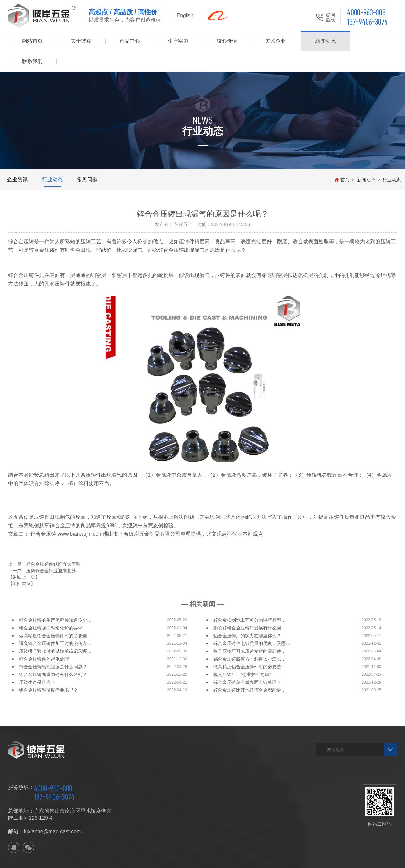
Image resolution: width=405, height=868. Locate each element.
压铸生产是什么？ (37, 662)
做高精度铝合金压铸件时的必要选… (55, 615)
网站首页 (32, 41)
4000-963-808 (366, 12)
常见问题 (87, 159)
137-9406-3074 (368, 22)
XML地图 (124, 860)
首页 (342, 159)
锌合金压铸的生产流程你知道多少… (55, 600)
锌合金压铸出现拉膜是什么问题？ (53, 646)
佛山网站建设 (361, 860)
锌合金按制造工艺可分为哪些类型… (250, 600)
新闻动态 (324, 41)
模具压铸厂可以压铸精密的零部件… (250, 631)
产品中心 (130, 41)
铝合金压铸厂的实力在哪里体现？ (247, 615)
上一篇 (44, 544)
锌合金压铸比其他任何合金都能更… (250, 670)
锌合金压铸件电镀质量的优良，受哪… (252, 623)
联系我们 (373, 41)
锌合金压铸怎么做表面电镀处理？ (247, 662)
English (186, 15)
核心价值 (227, 41)
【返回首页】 (22, 563)
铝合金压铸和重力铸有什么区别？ (53, 654)
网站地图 (103, 860)
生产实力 (178, 41)
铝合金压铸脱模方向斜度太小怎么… (250, 639)
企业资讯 (17, 159)
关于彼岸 (81, 41)
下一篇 (42, 550)
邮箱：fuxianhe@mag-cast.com (44, 811)
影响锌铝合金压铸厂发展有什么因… (250, 607)
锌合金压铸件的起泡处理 (44, 639)
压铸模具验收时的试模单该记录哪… (55, 631)
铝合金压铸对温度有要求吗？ (48, 670)
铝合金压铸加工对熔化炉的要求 (51, 607)
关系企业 (275, 41)
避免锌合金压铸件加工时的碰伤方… (55, 623)
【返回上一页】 (24, 557)
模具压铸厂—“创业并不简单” (242, 654)
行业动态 (52, 159)
